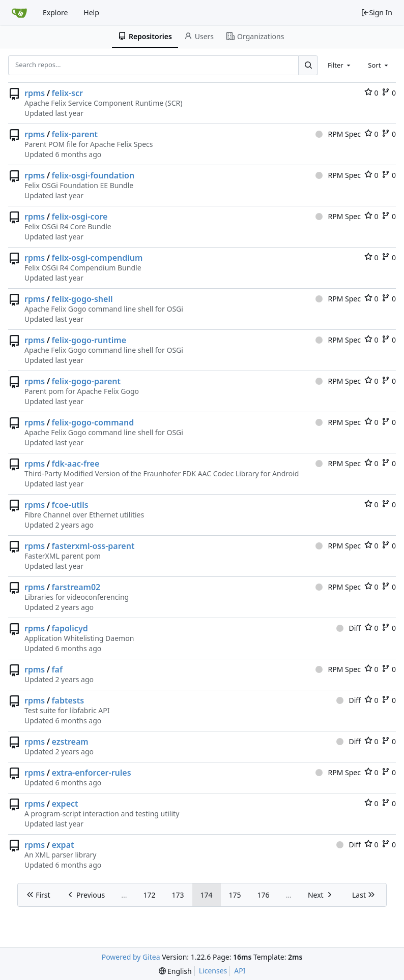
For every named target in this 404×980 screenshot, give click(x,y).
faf (57, 669)
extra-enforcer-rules (92, 773)
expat (63, 845)
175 (235, 895)
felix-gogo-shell (82, 299)
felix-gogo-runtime (89, 340)
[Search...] (308, 65)
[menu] (175, 971)
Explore (55, 12)
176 (264, 895)
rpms (35, 93)
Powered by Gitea (131, 957)
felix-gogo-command (93, 422)
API (240, 971)
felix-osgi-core (80, 217)
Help (91, 12)
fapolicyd (70, 628)
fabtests (68, 700)
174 (207, 895)
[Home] (19, 13)
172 (149, 895)
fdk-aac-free (76, 464)
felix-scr (67, 93)
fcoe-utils (70, 505)
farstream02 (76, 587)
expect (65, 804)
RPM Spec (338, 134)
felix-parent (75, 134)
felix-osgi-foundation (93, 175)
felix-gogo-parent (86, 381)
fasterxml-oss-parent (93, 546)
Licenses (213, 971)
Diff (349, 628)
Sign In (377, 12)
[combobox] (340, 65)
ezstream (70, 742)
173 (178, 895)
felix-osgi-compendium (97, 258)
